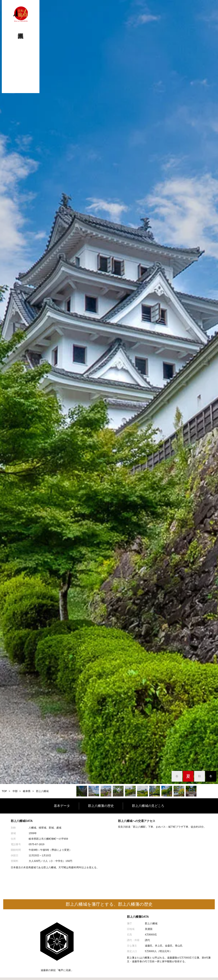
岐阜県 (27, 791)
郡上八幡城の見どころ (148, 806)
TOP (4, 791)
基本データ (62, 806)
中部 (15, 791)
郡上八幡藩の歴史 (101, 806)
